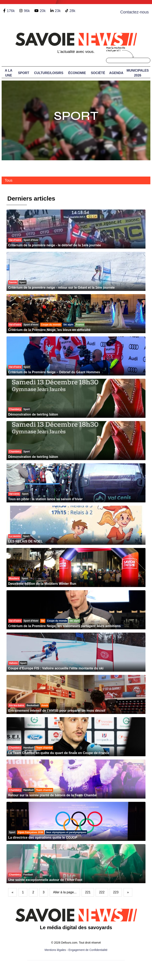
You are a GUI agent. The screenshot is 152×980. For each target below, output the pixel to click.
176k (11, 11)
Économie (77, 73)
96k (27, 11)
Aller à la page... (65, 892)
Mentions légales (55, 950)
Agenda (116, 73)
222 (102, 892)
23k (58, 11)
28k (72, 11)
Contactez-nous (135, 12)
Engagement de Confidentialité (88, 950)
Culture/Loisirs (49, 73)
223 (116, 892)
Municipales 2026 (138, 73)
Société (98, 73)
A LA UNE (9, 73)
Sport (24, 73)
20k (43, 11)
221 (88, 892)
